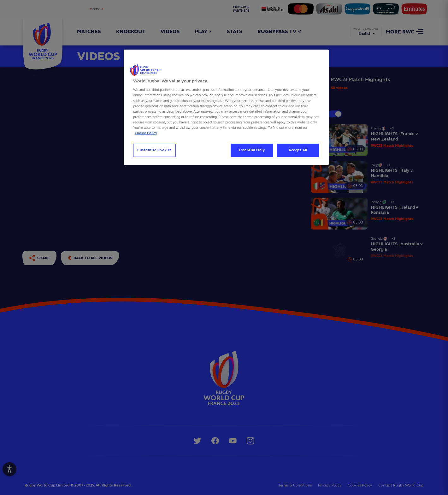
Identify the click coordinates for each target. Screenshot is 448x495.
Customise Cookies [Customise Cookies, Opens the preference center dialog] (154, 150)
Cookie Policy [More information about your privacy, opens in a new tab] (146, 133)
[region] (226, 107)
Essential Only (252, 150)
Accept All (298, 150)
